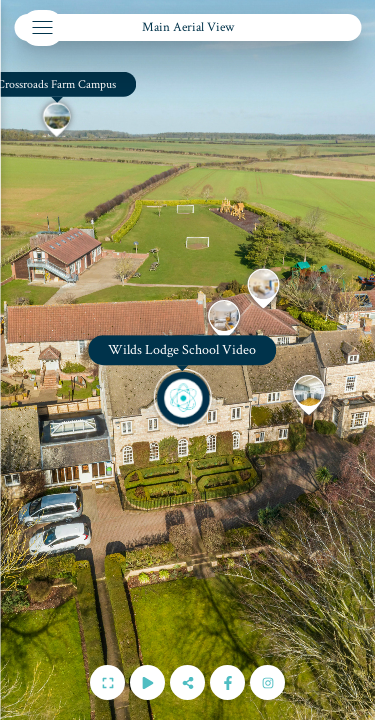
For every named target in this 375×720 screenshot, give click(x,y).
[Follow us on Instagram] (267, 682)
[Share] (187, 682)
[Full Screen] (107, 682)
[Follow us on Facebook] (227, 682)
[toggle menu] (42, 28)
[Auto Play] (147, 682)
